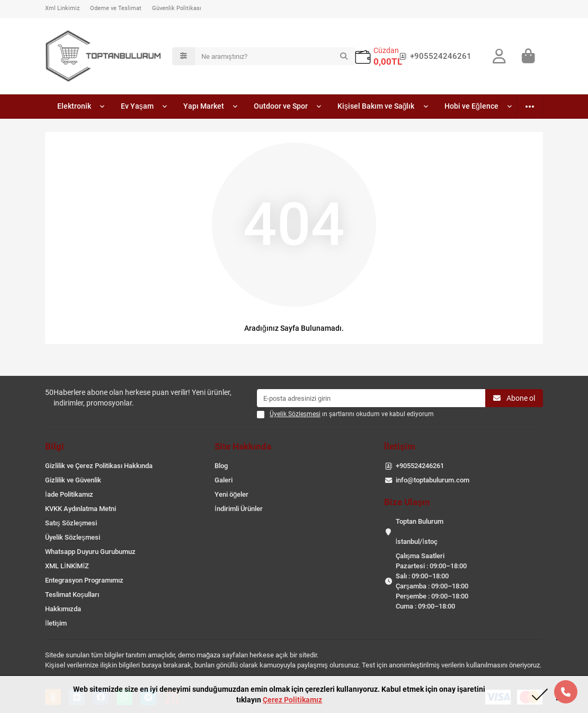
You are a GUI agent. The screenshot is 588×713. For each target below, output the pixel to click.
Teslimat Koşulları (72, 595)
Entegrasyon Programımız (84, 580)
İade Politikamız (69, 494)
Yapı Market (207, 108)
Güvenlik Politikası (177, 8)
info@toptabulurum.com (433, 480)
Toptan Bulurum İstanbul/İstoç (420, 531)
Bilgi (55, 446)
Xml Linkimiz (62, 8)
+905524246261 (433, 57)
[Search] (275, 57)
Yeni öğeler (231, 494)
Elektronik (74, 108)
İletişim (56, 623)
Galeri (224, 480)
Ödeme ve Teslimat (116, 8)
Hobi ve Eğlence (472, 108)
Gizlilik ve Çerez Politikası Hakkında (99, 466)
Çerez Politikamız (292, 700)
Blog (221, 466)
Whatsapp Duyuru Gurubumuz (90, 552)
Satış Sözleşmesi (71, 523)
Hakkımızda (63, 609)
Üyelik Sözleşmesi (73, 537)
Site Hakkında (243, 446)
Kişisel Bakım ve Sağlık (378, 108)
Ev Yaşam (139, 108)
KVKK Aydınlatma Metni (81, 509)
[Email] (371, 398)
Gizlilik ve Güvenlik (73, 480)
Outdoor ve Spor (284, 108)
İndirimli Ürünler (239, 509)
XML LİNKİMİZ (67, 566)
